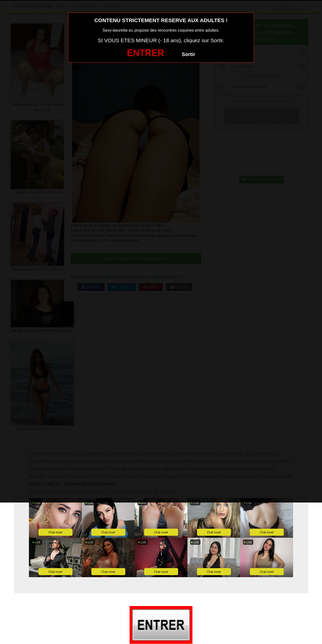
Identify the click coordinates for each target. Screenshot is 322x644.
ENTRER (145, 53)
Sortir (188, 54)
